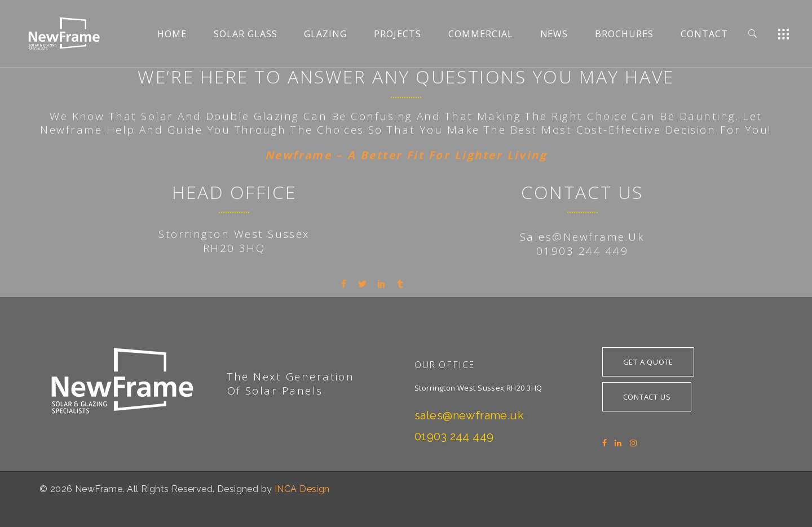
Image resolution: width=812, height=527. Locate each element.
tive (650, 243)
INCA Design (302, 489)
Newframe (71, 243)
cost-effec (608, 243)
